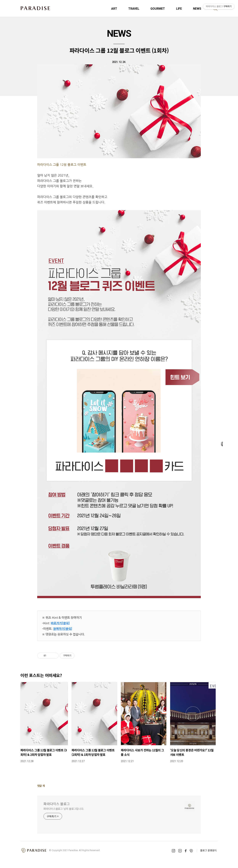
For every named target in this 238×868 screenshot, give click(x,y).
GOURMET (158, 9)
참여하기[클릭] (63, 629)
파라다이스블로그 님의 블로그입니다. (64, 809)
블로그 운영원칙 (209, 850)
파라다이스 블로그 (57, 804)
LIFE (179, 9)
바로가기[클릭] (60, 623)
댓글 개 (41, 786)
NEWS (197, 9)
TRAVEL (134, 9)
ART (114, 9)
